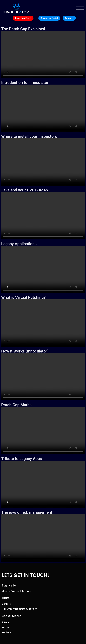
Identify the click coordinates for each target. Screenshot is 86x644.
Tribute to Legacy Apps (22, 459)
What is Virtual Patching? (23, 297)
